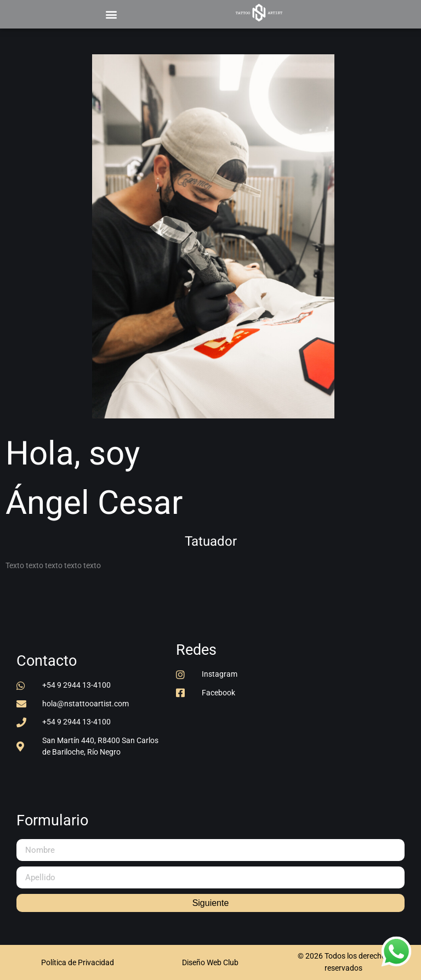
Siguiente (211, 903)
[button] (111, 14)
